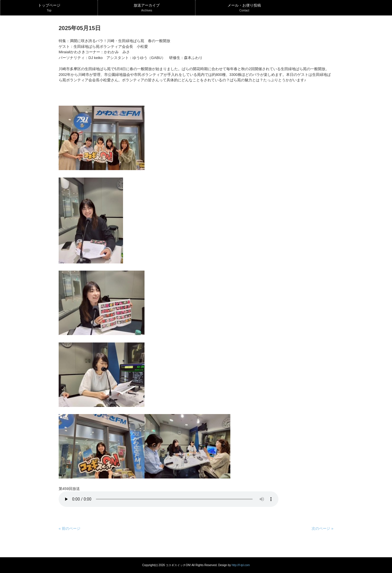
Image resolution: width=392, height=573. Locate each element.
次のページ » (322, 528)
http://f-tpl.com (241, 565)
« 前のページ (70, 528)
